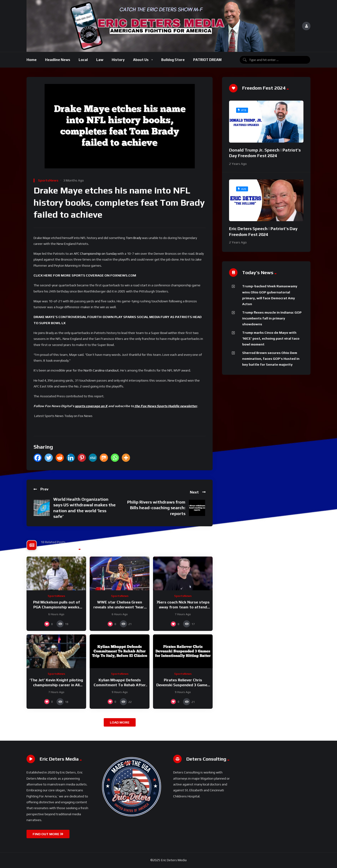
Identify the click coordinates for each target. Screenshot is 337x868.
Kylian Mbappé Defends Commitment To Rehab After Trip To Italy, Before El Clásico (120, 685)
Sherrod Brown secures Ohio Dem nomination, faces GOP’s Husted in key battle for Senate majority (271, 359)
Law (100, 60)
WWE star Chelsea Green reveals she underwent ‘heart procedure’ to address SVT (120, 607)
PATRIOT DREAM (207, 60)
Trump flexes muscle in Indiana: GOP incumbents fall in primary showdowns (272, 318)
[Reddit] (60, 458)
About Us (141, 60)
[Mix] (104, 458)
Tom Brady (134, 238)
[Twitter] (49, 458)
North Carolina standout (101, 370)
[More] (126, 458)
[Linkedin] (71, 458)
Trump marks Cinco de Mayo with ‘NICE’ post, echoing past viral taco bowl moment (271, 339)
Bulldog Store (173, 60)
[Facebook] (38, 458)
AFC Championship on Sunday (95, 254)
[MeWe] (93, 458)
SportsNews (48, 180)
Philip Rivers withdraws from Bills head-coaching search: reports (156, 508)
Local (83, 60)
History (118, 60)
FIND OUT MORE (48, 834)
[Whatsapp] (115, 458)
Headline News (58, 60)
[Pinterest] (82, 458)
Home (32, 60)
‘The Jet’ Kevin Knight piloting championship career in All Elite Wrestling (56, 685)
